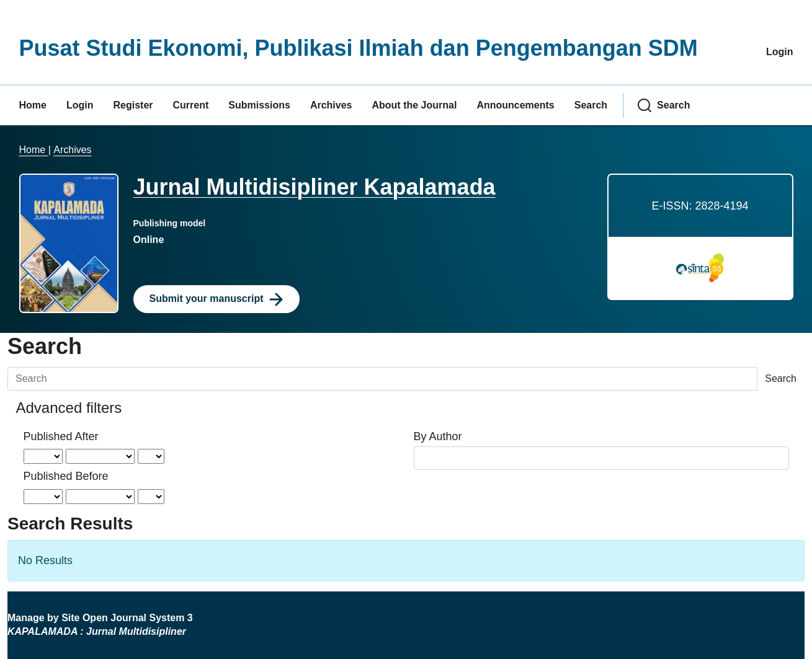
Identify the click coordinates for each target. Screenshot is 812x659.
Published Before (66, 476)
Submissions (259, 105)
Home (33, 105)
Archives (331, 105)
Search (591, 105)
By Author (438, 436)
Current (191, 105)
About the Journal (414, 105)
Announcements (515, 105)
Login (780, 52)
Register (133, 105)
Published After (61, 436)
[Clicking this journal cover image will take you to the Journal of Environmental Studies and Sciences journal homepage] (69, 242)
